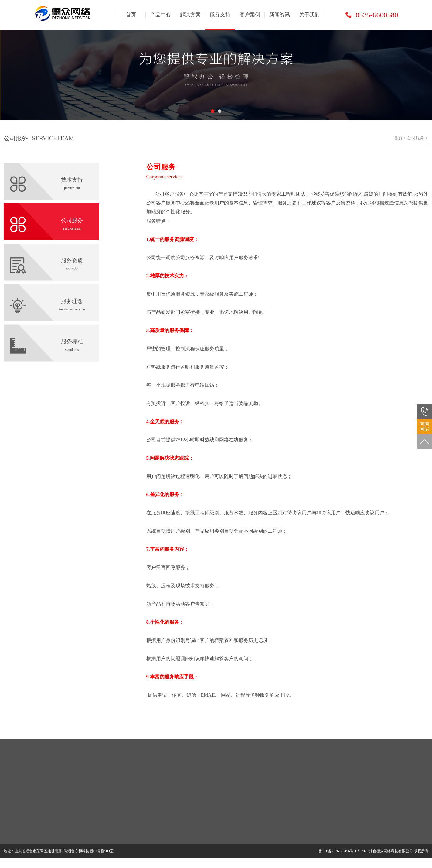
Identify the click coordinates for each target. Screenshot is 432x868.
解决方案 (190, 15)
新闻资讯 (280, 15)
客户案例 (250, 15)
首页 (131, 15)
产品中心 (161, 15)
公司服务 (416, 138)
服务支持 (220, 15)
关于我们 (309, 15)
